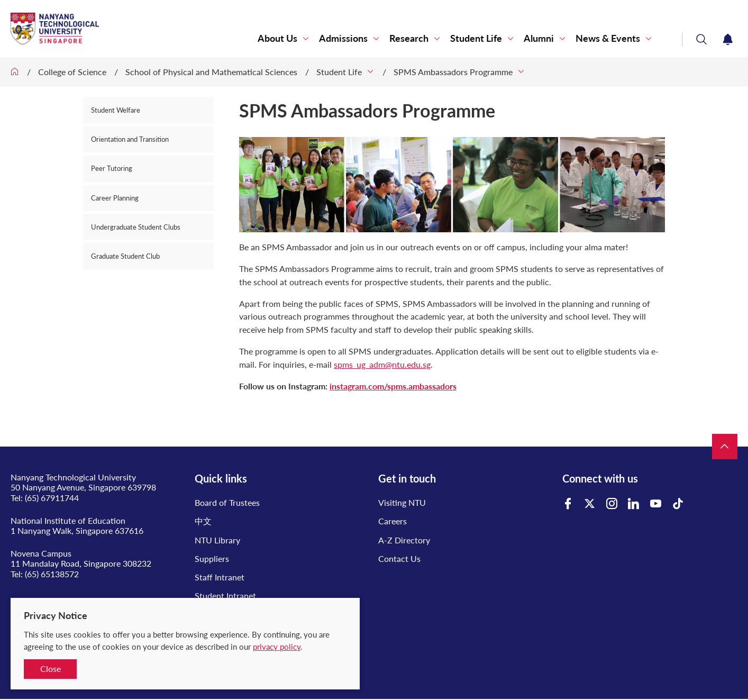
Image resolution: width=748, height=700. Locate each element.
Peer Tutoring (112, 168)
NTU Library (217, 540)
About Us (277, 38)
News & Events (608, 38)
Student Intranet (225, 596)
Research (409, 38)
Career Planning (115, 198)
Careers (393, 521)
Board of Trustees (227, 502)
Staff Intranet (220, 577)
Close (51, 669)
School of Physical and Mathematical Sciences (211, 72)
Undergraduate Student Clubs (136, 227)
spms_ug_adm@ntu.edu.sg (382, 364)
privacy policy (277, 647)
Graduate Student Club (125, 256)
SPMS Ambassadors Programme (453, 72)
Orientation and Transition (130, 139)
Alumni (539, 38)
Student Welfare (116, 110)
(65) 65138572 (52, 574)
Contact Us (399, 558)
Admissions (343, 38)
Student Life (476, 38)
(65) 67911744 (52, 498)
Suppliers (212, 558)
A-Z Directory (404, 540)
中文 (203, 521)
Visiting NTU (402, 502)
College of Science (72, 72)
